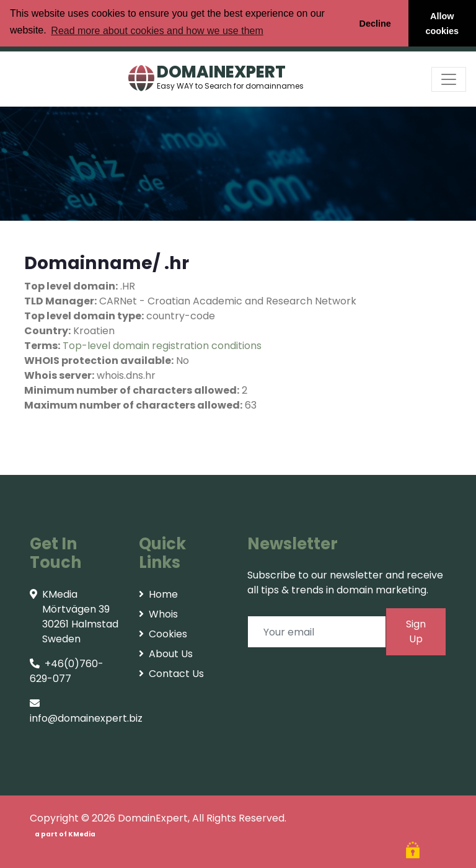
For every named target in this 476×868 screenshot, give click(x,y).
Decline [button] (375, 24)
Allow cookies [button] (443, 24)
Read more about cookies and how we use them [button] (157, 31)
